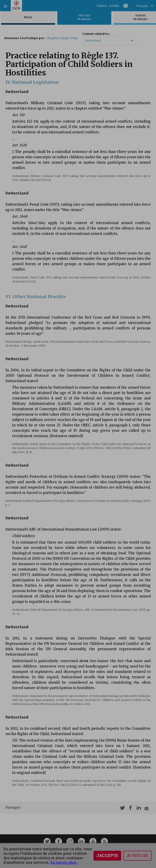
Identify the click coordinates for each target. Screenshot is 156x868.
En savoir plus (64, 862)
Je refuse (137, 856)
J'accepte (107, 856)
